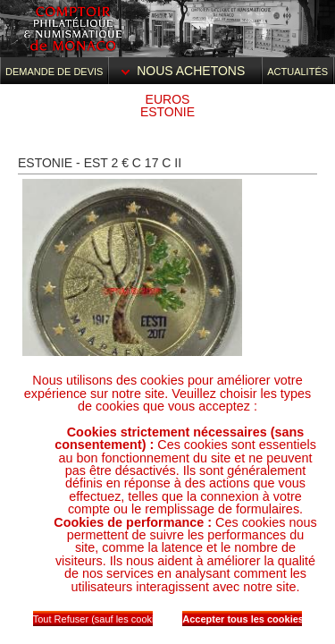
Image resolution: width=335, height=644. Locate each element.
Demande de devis (54, 72)
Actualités (297, 72)
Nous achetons (185, 71)
